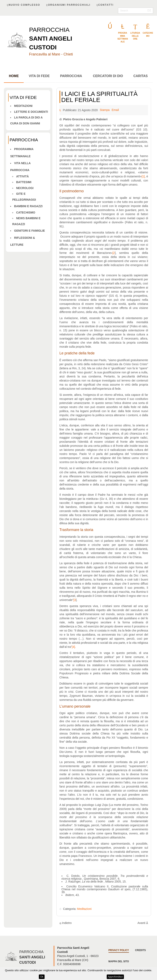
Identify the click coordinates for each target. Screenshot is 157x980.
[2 (114, 253)
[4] (73, 647)
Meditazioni (23, 106)
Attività (22, 177)
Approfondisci (115, 977)
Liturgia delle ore (135, 36)
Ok (42, 977)
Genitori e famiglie (30, 231)
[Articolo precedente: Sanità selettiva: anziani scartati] (66, 923)
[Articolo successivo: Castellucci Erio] (143, 923)
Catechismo (26, 213)
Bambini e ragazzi (28, 207)
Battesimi (24, 183)
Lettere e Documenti (31, 112)
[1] (143, 177)
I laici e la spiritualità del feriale (99, 97)
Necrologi (25, 188)
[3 (75, 600)
